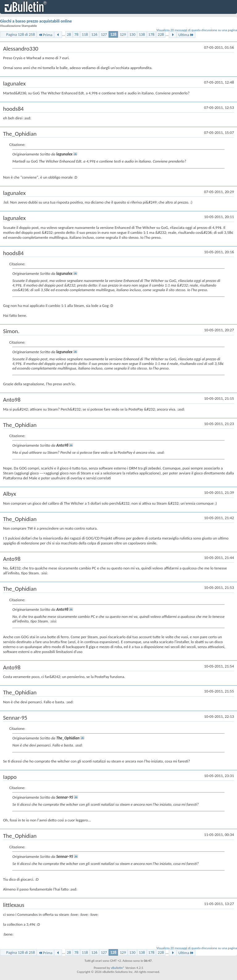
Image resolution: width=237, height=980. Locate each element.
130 (132, 34)
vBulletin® (118, 968)
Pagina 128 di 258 (21, 34)
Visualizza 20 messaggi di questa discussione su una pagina (197, 30)
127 (104, 34)
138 (142, 34)
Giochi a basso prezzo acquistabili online (36, 21)
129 (123, 34)
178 (152, 34)
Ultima (186, 35)
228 (161, 34)
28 (69, 34)
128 (113, 34)
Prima (45, 35)
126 (94, 34)
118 (85, 34)
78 (76, 34)
